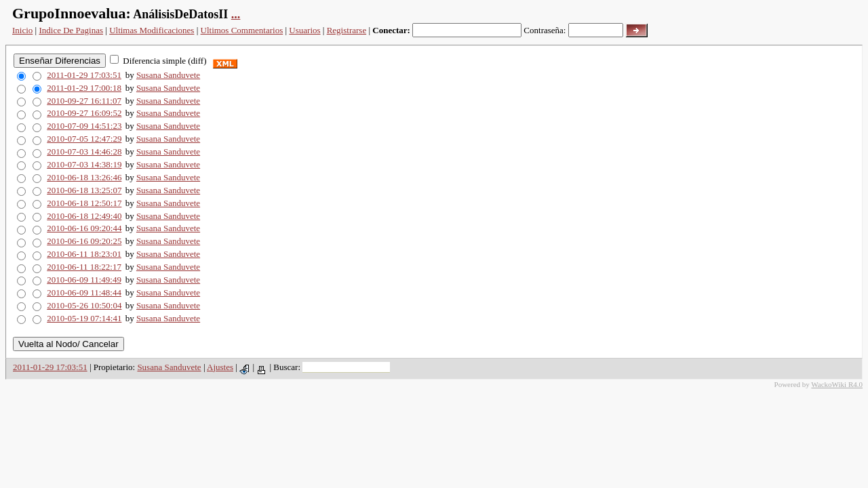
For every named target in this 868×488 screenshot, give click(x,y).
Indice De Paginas (71, 30)
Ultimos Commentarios (242, 30)
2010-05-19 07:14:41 (84, 318)
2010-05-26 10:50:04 (84, 305)
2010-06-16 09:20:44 (84, 228)
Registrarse (347, 30)
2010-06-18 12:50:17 (84, 203)
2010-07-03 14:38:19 (84, 164)
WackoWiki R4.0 (837, 384)
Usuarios (304, 30)
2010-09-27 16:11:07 (84, 101)
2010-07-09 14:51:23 (84, 126)
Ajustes (220, 367)
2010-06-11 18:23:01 (84, 254)
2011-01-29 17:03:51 (84, 75)
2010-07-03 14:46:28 (84, 151)
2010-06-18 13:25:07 (84, 190)
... (236, 14)
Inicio (22, 30)
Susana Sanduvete (168, 75)
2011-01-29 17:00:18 (84, 88)
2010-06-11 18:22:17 (84, 267)
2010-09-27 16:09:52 (84, 113)
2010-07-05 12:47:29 (84, 139)
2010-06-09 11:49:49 (84, 280)
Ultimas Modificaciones (152, 30)
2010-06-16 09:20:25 (84, 241)
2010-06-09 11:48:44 (84, 292)
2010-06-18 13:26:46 (84, 177)
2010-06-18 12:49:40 (84, 216)
